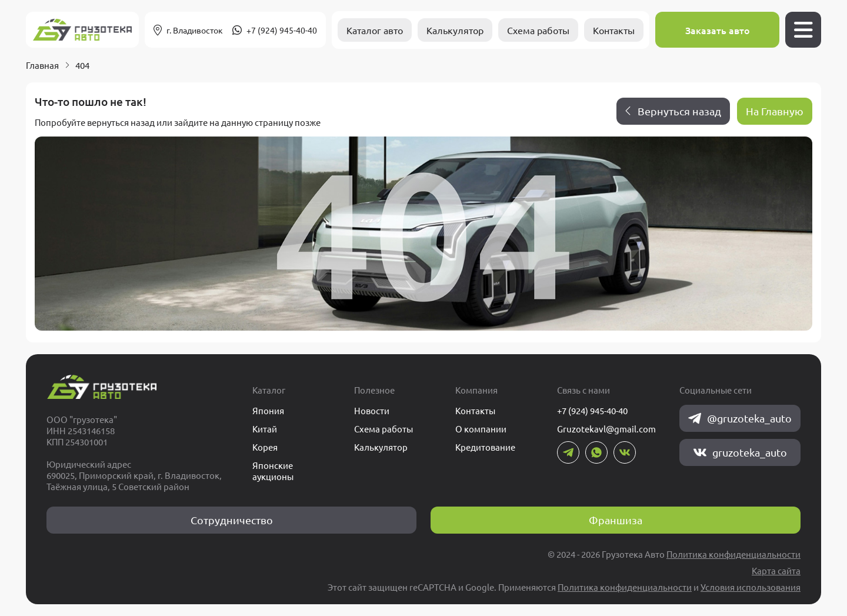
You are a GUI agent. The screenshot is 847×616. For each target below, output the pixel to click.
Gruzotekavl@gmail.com (606, 429)
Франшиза (616, 520)
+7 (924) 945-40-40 (282, 30)
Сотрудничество (232, 520)
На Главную (775, 111)
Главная (42, 65)
